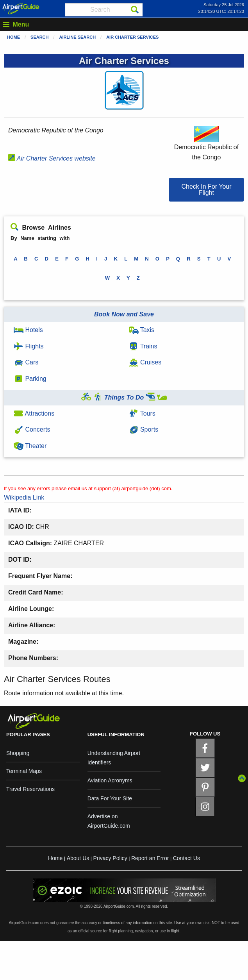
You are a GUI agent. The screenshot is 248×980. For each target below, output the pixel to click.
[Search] (135, 10)
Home (13, 37)
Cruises (145, 362)
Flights (29, 346)
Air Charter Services (132, 37)
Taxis (142, 330)
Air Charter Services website (52, 158)
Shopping (18, 753)
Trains (143, 346)
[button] (206, 190)
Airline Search (78, 37)
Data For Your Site (110, 798)
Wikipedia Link (24, 497)
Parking (30, 379)
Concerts (32, 429)
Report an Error (150, 858)
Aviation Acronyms (110, 780)
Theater (30, 446)
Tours (142, 413)
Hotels (28, 330)
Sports (144, 429)
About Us (78, 858)
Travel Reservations (30, 789)
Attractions (34, 413)
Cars (26, 362)
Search (39, 37)
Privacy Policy (110, 858)
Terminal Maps (24, 771)
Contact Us (186, 858)
